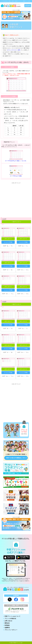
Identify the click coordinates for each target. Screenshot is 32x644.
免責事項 (7, 628)
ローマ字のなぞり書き (16, 176)
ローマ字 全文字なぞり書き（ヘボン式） (16, 161)
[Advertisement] (16, 200)
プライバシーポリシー (11, 630)
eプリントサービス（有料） (14, 50)
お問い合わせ (8, 621)
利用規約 (7, 625)
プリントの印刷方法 (10, 619)
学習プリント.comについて (12, 616)
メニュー (28, 5)
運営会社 (7, 623)
